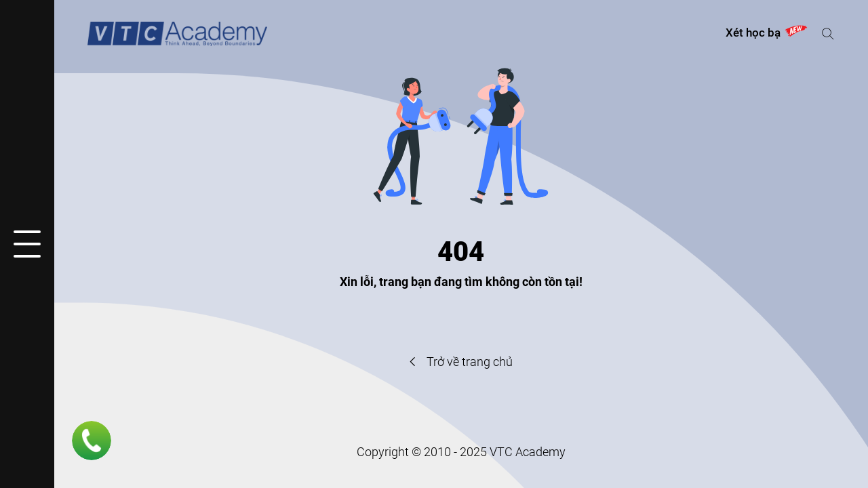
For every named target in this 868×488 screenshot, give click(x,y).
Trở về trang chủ (461, 362)
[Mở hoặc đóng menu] (27, 244)
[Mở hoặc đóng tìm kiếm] (828, 34)
